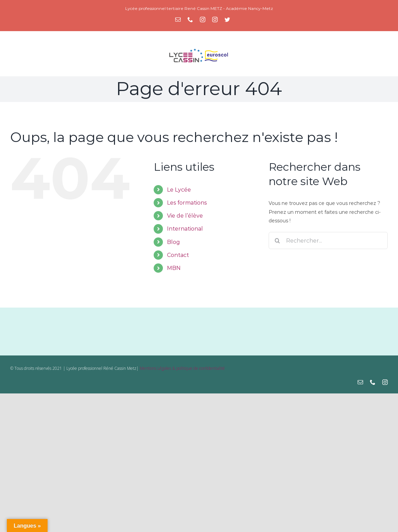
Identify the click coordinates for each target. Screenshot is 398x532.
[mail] (360, 382)
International (185, 229)
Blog (174, 242)
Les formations (187, 203)
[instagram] (385, 382)
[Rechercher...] (328, 241)
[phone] (373, 382)
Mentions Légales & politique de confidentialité (182, 368)
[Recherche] (277, 241)
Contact (178, 255)
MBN (174, 268)
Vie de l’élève (185, 216)
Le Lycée (179, 190)
